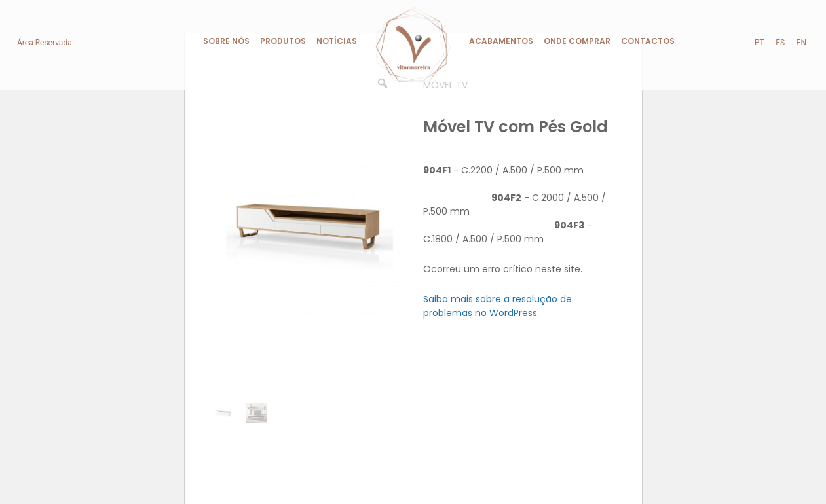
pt (760, 43)
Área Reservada (45, 43)
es (780, 43)
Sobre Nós (226, 41)
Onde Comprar (577, 41)
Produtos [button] (283, 41)
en (801, 43)
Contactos (648, 41)
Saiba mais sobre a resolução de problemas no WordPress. (497, 306)
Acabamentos (501, 41)
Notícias (337, 41)
